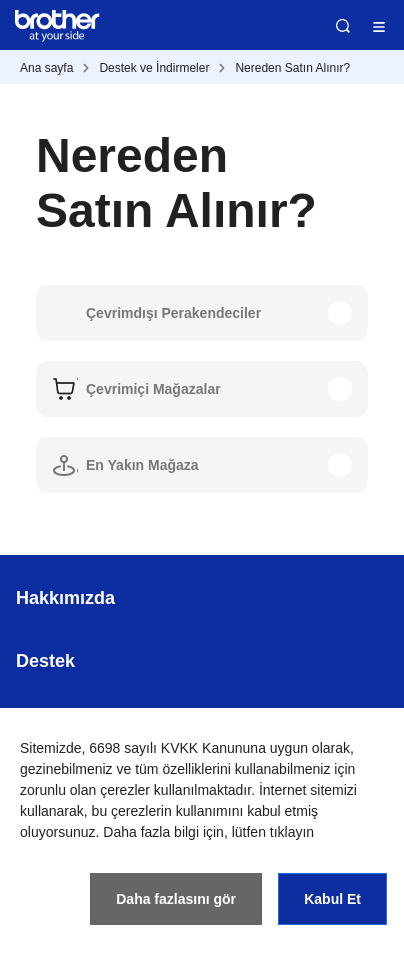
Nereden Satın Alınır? (292, 68)
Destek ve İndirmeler (154, 68)
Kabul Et (332, 899)
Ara (343, 26)
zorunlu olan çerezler (85, 790)
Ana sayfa (46, 68)
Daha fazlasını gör (176, 899)
